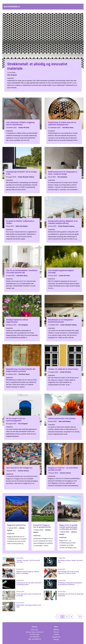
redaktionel (10, 474)
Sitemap (56, 639)
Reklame (56, 630)
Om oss (56, 632)
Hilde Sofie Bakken (22, 226)
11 (80, 617)
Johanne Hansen (23, 471)
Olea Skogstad (12, 75)
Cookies (56, 635)
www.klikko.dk (36, 639)
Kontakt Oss (56, 637)
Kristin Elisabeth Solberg (26, 177)
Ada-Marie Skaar (68, 128)
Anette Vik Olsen (24, 128)
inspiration (11, 78)
